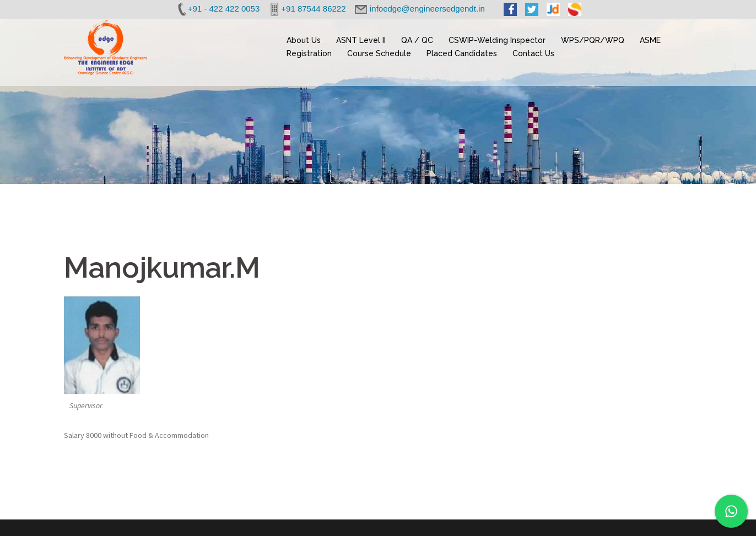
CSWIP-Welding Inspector (497, 40)
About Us (304, 40)
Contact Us (533, 53)
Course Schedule (379, 53)
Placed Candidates (462, 53)
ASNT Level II (361, 40)
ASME (650, 40)
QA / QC (417, 40)
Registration (309, 53)
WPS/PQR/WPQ (593, 40)
